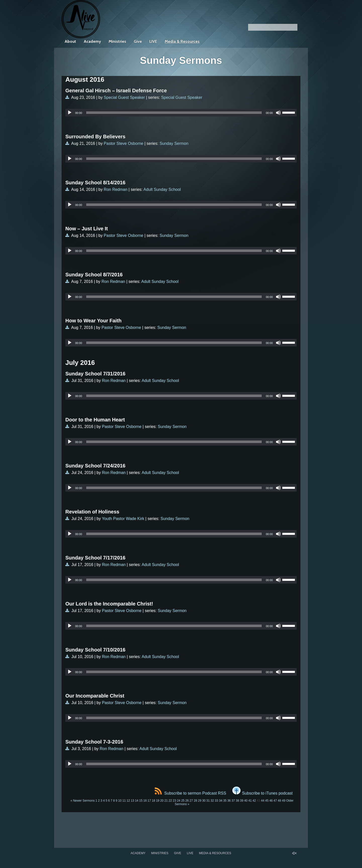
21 (166, 801)
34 (221, 801)
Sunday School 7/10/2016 (95, 650)
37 (233, 801)
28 (195, 801)
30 (204, 801)
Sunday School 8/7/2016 (94, 275)
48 (279, 801)
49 (284, 801)
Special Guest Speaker (124, 97)
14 (137, 801)
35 (225, 801)
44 (263, 801)
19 (157, 801)
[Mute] (278, 113)
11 (124, 801)
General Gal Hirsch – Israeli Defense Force (116, 91)
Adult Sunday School (162, 189)
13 (132, 801)
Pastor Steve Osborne (124, 143)
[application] (181, 113)
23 (174, 801)
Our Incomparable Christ (95, 696)
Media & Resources (182, 41)
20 (162, 801)
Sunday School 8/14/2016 (95, 183)
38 (237, 801)
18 (153, 801)
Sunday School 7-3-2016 (94, 742)
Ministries (117, 41)
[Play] (70, 113)
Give (138, 41)
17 (149, 801)
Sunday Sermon (174, 143)
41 (250, 801)
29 (199, 801)
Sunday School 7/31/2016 (95, 374)
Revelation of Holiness (92, 512)
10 (120, 801)
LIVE (153, 41)
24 (179, 801)
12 (128, 801)
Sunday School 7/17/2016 (95, 558)
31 (208, 801)
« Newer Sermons (82, 801)
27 (191, 801)
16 (145, 801)
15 (141, 801)
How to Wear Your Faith (93, 321)
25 (183, 801)
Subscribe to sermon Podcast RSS (190, 793)
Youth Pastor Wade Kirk (123, 519)
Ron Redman (116, 189)
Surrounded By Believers (95, 137)
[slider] (174, 113)
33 (216, 801)
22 (170, 801)
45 (267, 801)
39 (241, 801)
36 (229, 801)
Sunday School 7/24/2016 (95, 466)
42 (254, 801)
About (70, 41)
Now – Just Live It (87, 229)
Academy (92, 41)
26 (187, 801)
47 (275, 801)
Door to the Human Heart (95, 420)
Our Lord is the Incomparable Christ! (109, 604)
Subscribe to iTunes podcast (262, 793)
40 (246, 801)
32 (212, 801)
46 (271, 801)
